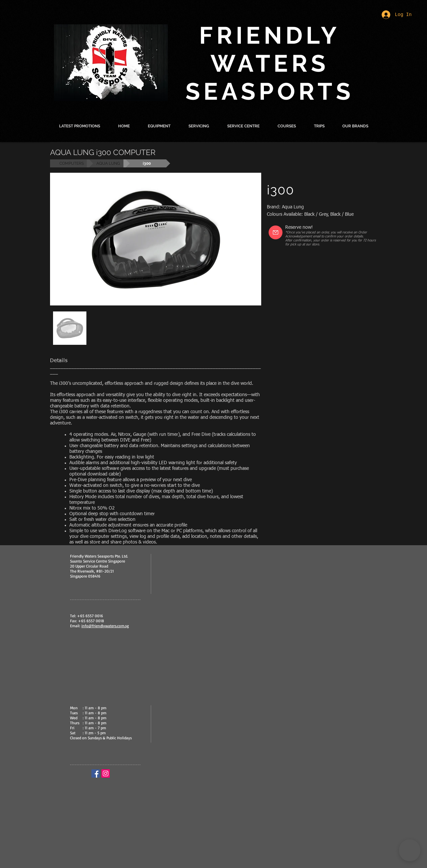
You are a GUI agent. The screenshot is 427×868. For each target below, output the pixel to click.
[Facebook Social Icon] (96, 773)
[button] (159, 126)
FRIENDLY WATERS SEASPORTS (270, 63)
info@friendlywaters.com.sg (105, 626)
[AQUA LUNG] (108, 163)
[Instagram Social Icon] (106, 773)
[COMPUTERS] (72, 163)
